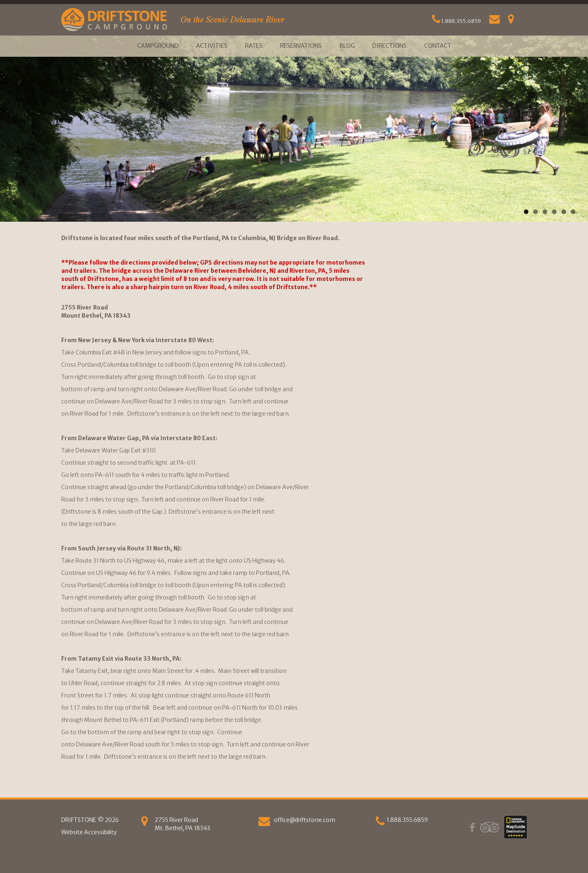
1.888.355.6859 (457, 21)
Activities (212, 46)
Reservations (301, 46)
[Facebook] (472, 827)
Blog (347, 46)
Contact (438, 46)
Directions (390, 46)
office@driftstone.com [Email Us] (305, 820)
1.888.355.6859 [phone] (407, 820)
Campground (158, 46)
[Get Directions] (511, 21)
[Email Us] (494, 21)
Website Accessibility (89, 832)
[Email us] (264, 823)
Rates (254, 46)
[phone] (380, 823)
